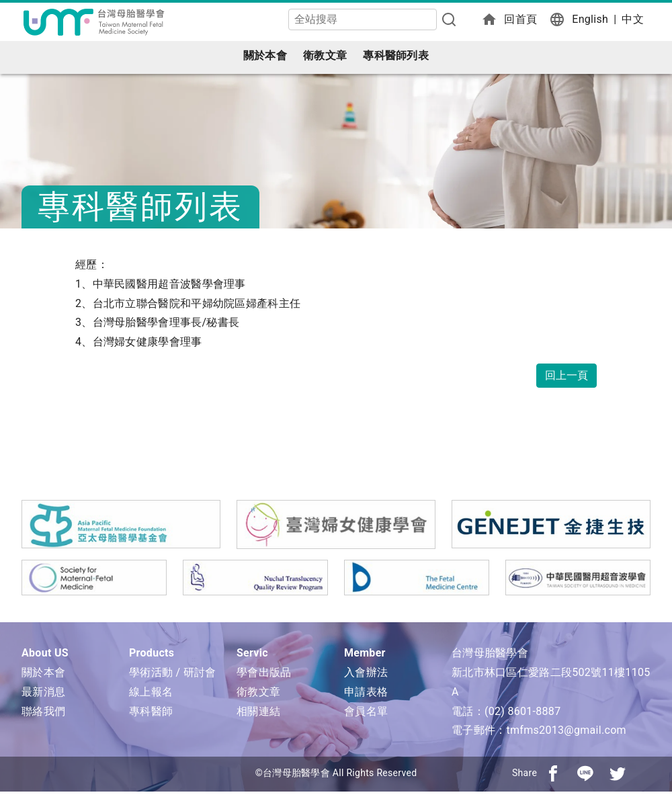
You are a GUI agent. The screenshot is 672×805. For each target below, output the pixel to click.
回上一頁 (566, 375)
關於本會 (43, 672)
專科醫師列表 (396, 55)
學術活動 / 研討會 (173, 672)
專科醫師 (151, 711)
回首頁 (520, 19)
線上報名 (151, 692)
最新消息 (43, 692)
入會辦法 (366, 672)
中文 (633, 19)
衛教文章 (325, 55)
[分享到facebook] (553, 773)
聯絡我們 (43, 711)
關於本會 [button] (265, 55)
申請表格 (366, 692)
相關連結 (258, 711)
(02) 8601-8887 (523, 711)
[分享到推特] (618, 773)
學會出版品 (264, 672)
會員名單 (366, 711)
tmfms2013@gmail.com (566, 730)
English (590, 19)
